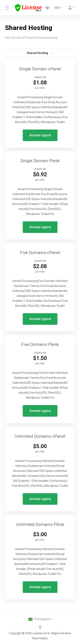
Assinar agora (40, 135)
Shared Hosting (40, 53)
